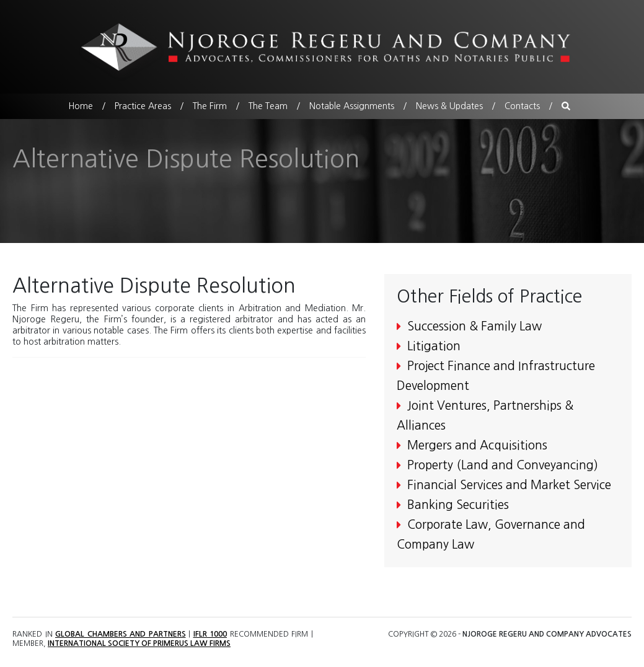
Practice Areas (143, 106)
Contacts (522, 106)
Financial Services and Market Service (504, 485)
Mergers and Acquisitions (472, 445)
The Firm (210, 106)
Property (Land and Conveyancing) (497, 465)
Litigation (429, 346)
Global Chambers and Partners (121, 634)
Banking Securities (453, 505)
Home (81, 106)
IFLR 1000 (210, 634)
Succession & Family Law (469, 326)
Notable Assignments (352, 106)
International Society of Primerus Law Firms (138, 643)
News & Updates (449, 106)
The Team (268, 106)
